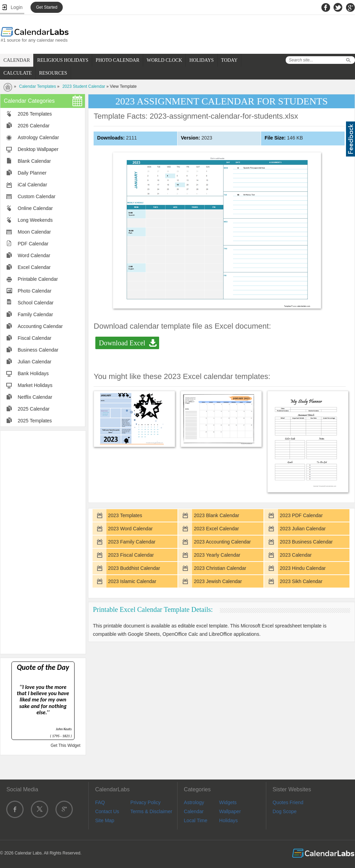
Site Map (105, 820)
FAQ (100, 802)
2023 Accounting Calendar (222, 542)
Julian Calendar (34, 362)
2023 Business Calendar (306, 542)
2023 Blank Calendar (217, 515)
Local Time (196, 820)
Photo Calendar (34, 291)
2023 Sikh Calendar (301, 581)
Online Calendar (35, 208)
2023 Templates (125, 515)
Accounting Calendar (40, 326)
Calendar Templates (38, 86)
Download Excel (122, 343)
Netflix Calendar (35, 397)
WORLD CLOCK (164, 60)
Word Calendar (34, 255)
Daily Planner (32, 173)
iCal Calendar (32, 185)
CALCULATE (18, 73)
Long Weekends (35, 220)
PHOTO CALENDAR (118, 60)
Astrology (194, 802)
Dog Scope (284, 811)
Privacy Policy (145, 802)
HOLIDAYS (201, 60)
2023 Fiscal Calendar (131, 555)
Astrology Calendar (38, 137)
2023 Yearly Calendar (217, 555)
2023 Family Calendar (132, 542)
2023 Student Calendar (84, 86)
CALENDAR (17, 60)
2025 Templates (35, 421)
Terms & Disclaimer (151, 811)
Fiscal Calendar (34, 338)
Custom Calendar (37, 196)
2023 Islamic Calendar (132, 581)
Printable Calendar (38, 279)
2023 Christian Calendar (220, 568)
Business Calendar (38, 350)
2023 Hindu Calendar (303, 568)
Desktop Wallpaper (38, 149)
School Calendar (36, 303)
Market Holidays (35, 385)
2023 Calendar (296, 555)
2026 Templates (35, 114)
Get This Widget (66, 745)
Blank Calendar (34, 161)
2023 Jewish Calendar (218, 581)
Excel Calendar (34, 267)
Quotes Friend (288, 802)
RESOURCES (53, 73)
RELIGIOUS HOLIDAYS (63, 60)
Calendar (194, 811)
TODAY (229, 60)
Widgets (228, 802)
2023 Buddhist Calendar (134, 568)
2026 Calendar (34, 126)
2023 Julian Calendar (303, 529)
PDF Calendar (33, 244)
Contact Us (107, 811)
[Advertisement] (43, 542)
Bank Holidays (33, 373)
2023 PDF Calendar (301, 515)
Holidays (228, 820)
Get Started (47, 7)
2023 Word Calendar (130, 529)
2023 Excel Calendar (216, 529)
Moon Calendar (34, 232)
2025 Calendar (34, 409)
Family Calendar (35, 314)
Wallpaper (230, 811)
